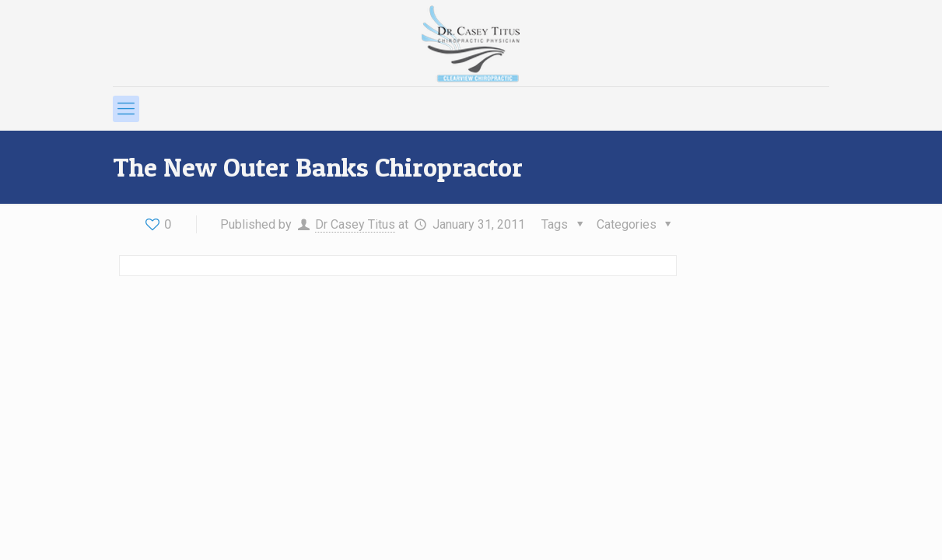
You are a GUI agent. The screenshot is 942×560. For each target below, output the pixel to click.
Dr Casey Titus (355, 224)
